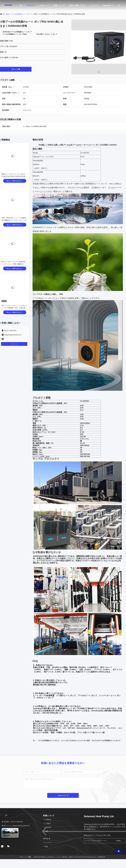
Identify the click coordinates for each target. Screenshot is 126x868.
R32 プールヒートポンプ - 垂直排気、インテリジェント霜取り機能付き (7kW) (14, 264)
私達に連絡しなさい (78, 5)
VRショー (44, 5)
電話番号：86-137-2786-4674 (12, 822)
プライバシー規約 (25, 857)
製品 (7, 14)
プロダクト (31, 5)
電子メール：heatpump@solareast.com (16, 826)
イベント (95, 5)
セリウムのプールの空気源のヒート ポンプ (106, 740)
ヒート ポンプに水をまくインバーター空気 (75, 740)
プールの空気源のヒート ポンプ (21, 14)
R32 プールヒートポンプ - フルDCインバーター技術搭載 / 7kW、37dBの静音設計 (14, 308)
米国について (59, 5)
